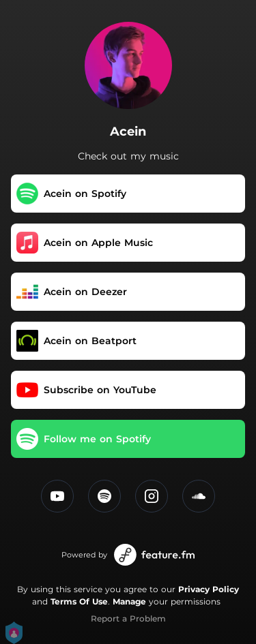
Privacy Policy (209, 589)
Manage (129, 601)
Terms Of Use (79, 601)
